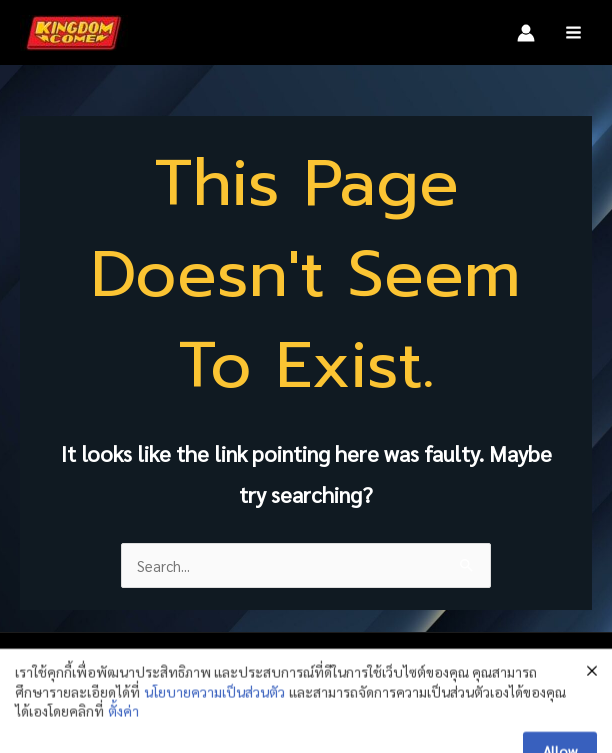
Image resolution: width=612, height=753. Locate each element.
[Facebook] (443, 670)
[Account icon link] (526, 33)
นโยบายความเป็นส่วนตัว (214, 731)
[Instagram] (483, 670)
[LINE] (523, 670)
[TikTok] (563, 670)
